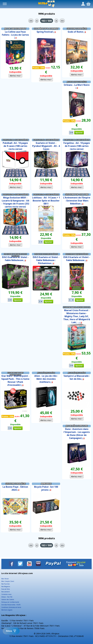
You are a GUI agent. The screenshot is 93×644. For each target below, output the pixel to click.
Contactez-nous (6, 594)
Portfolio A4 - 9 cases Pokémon (15, 140)
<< (31, 21)
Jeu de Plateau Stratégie (77, 82)
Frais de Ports (6, 589)
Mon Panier (5, 579)
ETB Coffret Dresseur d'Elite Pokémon (15, 255)
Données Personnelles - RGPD (11, 605)
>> (62, 21)
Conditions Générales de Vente (11, 607)
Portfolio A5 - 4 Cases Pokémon (46, 140)
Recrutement (6, 592)
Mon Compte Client (8, 581)
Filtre (11, 631)
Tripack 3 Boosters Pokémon (46, 254)
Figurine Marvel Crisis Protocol (77, 307)
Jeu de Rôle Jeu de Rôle (46, 373)
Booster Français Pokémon (77, 254)
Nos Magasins (6, 586)
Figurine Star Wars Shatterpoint (15, 374)
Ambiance (46, 484)
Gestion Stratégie (77, 29)
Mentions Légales (7, 610)
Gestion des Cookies (8, 599)
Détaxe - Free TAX (7, 597)
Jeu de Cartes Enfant (15, 29)
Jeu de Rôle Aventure (77, 426)
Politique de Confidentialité (10, 602)
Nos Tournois (5, 584)
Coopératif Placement (46, 29)
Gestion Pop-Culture (77, 194)
